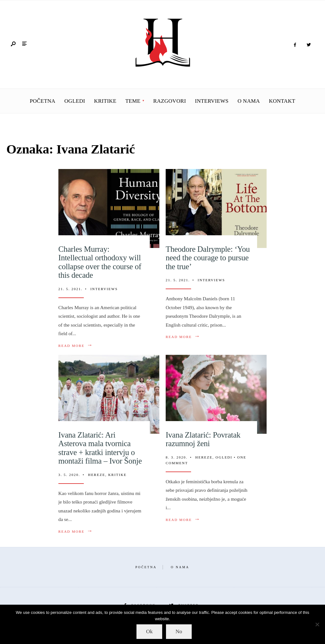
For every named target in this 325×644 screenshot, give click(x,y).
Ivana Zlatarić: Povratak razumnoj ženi (203, 439)
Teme (133, 101)
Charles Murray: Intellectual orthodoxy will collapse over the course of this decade (100, 262)
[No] (317, 624)
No (179, 631)
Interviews (212, 101)
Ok (149, 631)
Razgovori (170, 101)
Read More (76, 345)
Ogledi (75, 101)
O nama (249, 101)
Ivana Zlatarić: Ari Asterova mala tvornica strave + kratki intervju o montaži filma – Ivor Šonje (100, 448)
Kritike (105, 101)
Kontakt (282, 101)
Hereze (96, 475)
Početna (43, 101)
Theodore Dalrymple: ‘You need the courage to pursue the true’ (208, 258)
